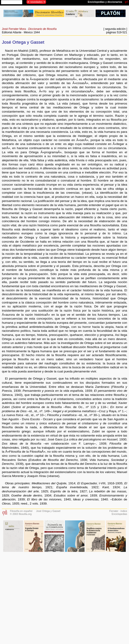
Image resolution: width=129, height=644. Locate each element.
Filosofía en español (21, 511)
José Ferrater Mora (14, 29)
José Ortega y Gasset (48, 511)
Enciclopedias (119, 514)
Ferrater (114, 511)
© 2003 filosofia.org (21, 514)
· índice (123, 511)
